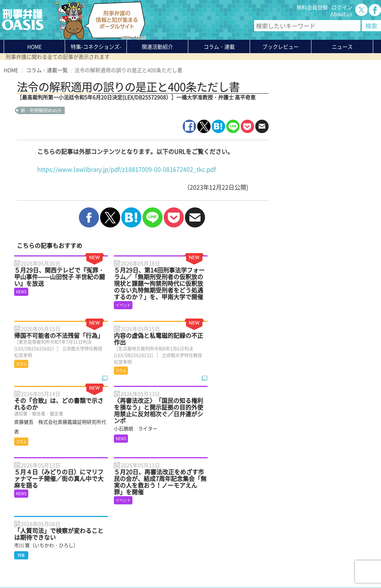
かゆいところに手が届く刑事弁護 (108, 545)
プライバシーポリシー (30, 565)
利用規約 (67, 565)
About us (341, 14)
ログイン (342, 7)
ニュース (79, 524)
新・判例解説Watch (41, 110)
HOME (34, 46)
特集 (96, 46)
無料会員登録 (312, 7)
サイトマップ (95, 565)
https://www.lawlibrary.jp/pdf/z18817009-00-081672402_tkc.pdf (127, 169)
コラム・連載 (84, 511)
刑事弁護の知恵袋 (90, 538)
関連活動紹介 (157, 46)
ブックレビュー (281, 46)
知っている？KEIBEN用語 (99, 531)
